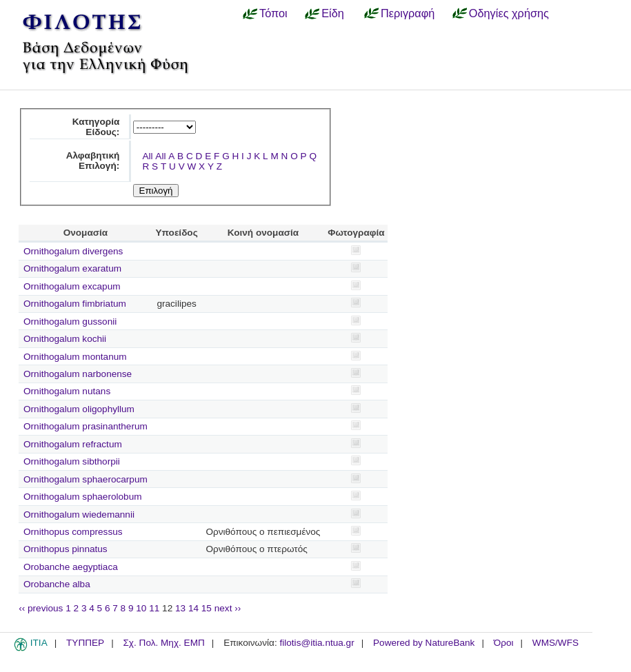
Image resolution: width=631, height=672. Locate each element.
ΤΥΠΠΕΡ (85, 643)
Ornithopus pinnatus (66, 549)
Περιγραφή (408, 13)
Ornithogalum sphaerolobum (83, 497)
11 (154, 608)
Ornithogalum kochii (65, 339)
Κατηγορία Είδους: (96, 127)
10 (141, 608)
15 (207, 608)
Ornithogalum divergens (73, 251)
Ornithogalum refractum (73, 444)
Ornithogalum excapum (72, 286)
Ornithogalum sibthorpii (72, 461)
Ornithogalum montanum (75, 357)
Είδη (333, 13)
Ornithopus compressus (73, 532)
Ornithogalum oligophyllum (79, 409)
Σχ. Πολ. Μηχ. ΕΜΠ (163, 643)
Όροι (504, 643)
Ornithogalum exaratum (72, 268)
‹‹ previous (41, 608)
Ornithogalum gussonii (70, 322)
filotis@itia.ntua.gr (317, 643)
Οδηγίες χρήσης (509, 13)
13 (180, 608)
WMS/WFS (555, 643)
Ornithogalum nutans (67, 391)
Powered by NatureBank (424, 643)
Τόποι (273, 13)
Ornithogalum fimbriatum (75, 304)
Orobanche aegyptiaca (71, 567)
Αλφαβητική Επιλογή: (93, 161)
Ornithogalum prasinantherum (86, 426)
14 (193, 608)
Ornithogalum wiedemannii (79, 515)
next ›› (228, 608)
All (147, 156)
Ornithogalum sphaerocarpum (86, 479)
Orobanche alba (57, 584)
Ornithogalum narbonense (78, 374)
